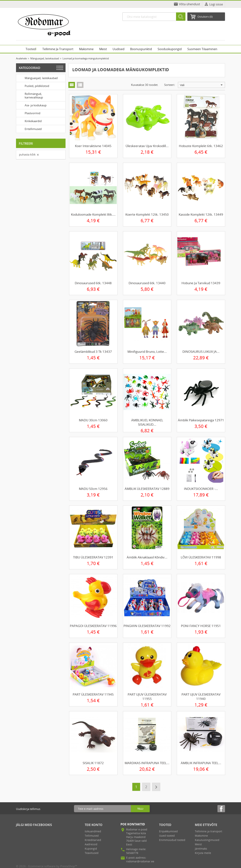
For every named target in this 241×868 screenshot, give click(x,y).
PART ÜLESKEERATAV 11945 (93, 694)
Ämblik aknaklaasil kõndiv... (147, 557)
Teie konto (94, 825)
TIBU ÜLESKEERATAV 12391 (93, 557)
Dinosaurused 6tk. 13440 (147, 283)
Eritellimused (30, 129)
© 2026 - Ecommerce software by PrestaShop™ (47, 866)
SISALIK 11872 (93, 763)
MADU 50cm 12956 (93, 489)
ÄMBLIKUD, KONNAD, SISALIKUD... (147, 422)
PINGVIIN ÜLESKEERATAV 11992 (147, 626)
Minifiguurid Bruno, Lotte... (147, 352)
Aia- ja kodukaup (32, 105)
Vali (202, 85)
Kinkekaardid (30, 121)
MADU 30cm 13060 (93, 420)
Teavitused (92, 853)
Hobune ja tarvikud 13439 (201, 283)
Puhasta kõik (29, 154)
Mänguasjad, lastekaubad (38, 78)
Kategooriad (30, 68)
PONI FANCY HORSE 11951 (201, 626)
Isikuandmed (93, 831)
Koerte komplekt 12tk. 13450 (147, 214)
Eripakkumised (168, 831)
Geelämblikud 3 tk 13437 (93, 352)
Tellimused (92, 836)
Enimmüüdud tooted (172, 840)
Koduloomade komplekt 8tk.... (93, 214)
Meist (198, 844)
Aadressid (91, 844)
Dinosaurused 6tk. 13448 (93, 283)
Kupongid (91, 849)
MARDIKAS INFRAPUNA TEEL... (147, 763)
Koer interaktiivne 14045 (93, 146)
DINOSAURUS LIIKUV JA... (201, 352)
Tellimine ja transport (209, 831)
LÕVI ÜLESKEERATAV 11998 (201, 557)
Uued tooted (167, 836)
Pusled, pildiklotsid (33, 86)
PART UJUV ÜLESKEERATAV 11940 (201, 697)
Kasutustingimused (207, 840)
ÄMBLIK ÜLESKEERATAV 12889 (147, 489)
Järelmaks (201, 849)
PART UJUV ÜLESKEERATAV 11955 (147, 697)
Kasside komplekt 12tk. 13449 (201, 214)
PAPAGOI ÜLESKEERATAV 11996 (93, 626)
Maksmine (201, 836)
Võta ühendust (190, 4)
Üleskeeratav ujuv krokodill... (147, 146)
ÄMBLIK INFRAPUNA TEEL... (201, 763)
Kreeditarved (93, 840)
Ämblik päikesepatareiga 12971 (201, 420)
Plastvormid (29, 113)
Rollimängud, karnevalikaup (30, 95)
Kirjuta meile (203, 853)
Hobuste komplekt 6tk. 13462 (201, 146)
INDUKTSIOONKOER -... (201, 489)
